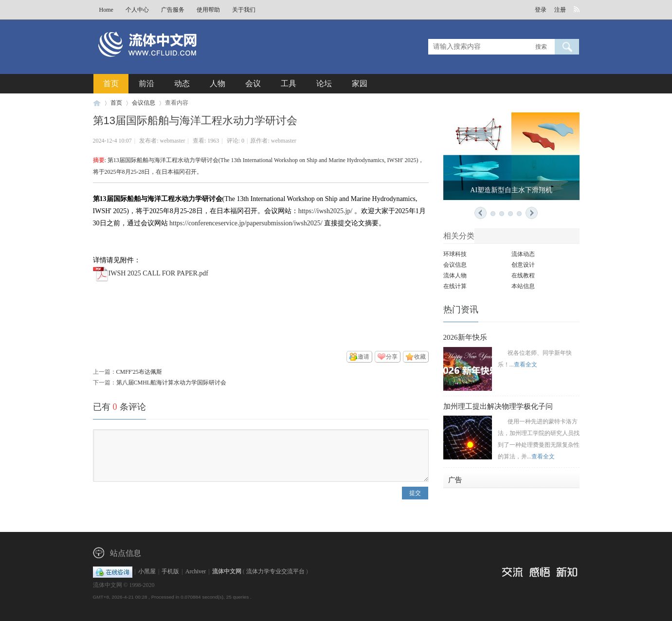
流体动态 (523, 254)
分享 (392, 357)
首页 (111, 83)
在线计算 (455, 286)
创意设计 (523, 265)
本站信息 (523, 286)
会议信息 (144, 103)
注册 (560, 10)
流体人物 (455, 275)
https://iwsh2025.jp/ (326, 211)
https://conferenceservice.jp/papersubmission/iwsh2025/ (246, 223)
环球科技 (455, 254)
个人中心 (137, 10)
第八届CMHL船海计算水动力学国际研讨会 (172, 383)
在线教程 (523, 275)
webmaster (173, 141)
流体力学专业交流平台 (275, 571)
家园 (360, 83)
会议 (253, 83)
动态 (182, 83)
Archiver (196, 571)
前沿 (146, 83)
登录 (541, 10)
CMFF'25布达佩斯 (139, 372)
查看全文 (526, 365)
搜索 (541, 47)
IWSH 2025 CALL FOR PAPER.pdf (159, 273)
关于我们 (244, 10)
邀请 (363, 357)
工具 (289, 83)
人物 (218, 83)
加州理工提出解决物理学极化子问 (498, 406)
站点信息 (126, 553)
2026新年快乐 (465, 337)
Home (106, 10)
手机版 (170, 571)
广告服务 (173, 10)
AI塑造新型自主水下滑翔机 (511, 190)
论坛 (324, 83)
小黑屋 (147, 571)
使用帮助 (208, 10)
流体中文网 (97, 103)
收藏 (420, 357)
